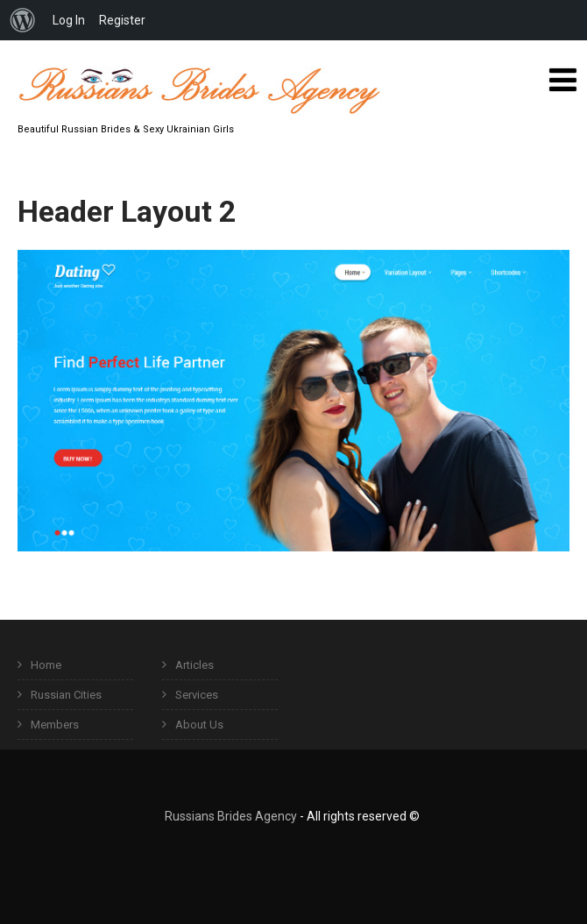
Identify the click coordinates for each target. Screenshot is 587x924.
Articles (194, 665)
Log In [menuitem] (69, 20)
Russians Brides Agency (231, 816)
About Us (199, 725)
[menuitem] (23, 20)
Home (46, 665)
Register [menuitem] (122, 20)
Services (197, 695)
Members (55, 725)
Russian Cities (66, 695)
